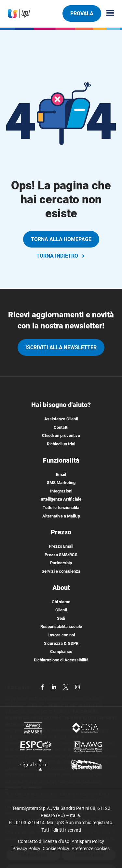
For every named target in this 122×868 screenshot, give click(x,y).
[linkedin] (55, 687)
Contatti (61, 427)
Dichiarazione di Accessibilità (61, 660)
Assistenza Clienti (61, 419)
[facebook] (43, 687)
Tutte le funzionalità (61, 508)
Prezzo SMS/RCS (61, 555)
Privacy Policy (26, 849)
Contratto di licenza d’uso (44, 841)
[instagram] (77, 687)
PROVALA (82, 13)
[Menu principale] (108, 13)
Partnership (61, 563)
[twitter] (66, 687)
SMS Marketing (61, 483)
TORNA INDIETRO (61, 256)
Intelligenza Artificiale (61, 499)
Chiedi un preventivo (61, 435)
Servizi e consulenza (61, 571)
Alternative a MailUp (61, 516)
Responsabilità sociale (61, 626)
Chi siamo (61, 602)
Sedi (61, 618)
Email (61, 474)
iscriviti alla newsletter (61, 347)
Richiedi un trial (61, 444)
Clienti (61, 610)
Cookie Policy (56, 849)
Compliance (61, 651)
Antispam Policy (88, 841)
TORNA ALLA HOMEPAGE (61, 239)
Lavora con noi (61, 635)
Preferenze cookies (91, 849)
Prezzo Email (61, 546)
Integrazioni (61, 491)
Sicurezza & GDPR (61, 643)
